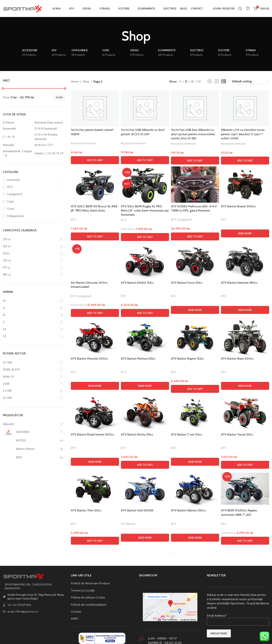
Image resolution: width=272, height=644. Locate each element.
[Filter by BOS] (30, 458)
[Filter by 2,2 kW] (30, 391)
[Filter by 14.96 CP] (30, 377)
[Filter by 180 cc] (30, 275)
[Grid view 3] (217, 81)
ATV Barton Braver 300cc (238, 206)
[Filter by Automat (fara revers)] (49, 123)
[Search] (240, 8)
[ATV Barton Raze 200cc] (245, 584)
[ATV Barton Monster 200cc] (95, 584)
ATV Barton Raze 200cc (237, 606)
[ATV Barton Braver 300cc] (245, 185)
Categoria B (15, 194)
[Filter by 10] (30, 301)
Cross (11, 209)
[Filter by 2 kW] (30, 384)
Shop (86, 81)
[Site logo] (23, 8)
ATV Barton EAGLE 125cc (137, 283)
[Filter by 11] (30, 308)
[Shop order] (250, 81)
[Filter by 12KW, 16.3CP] (30, 370)
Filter (59, 97)
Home (75, 81)
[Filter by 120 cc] (30, 239)
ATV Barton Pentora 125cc (138, 606)
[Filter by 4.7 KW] (30, 398)
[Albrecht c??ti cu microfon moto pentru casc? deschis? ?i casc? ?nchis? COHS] (245, 108)
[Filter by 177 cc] (30, 268)
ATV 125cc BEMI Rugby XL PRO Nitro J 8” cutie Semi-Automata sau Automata (145, 211)
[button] (95, 160)
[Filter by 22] (30, 329)
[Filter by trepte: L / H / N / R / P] (49, 153)
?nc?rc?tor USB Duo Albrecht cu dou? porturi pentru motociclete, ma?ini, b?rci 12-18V (193, 134)
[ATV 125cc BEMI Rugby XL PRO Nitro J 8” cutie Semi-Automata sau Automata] (145, 185)
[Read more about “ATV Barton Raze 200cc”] (245, 633)
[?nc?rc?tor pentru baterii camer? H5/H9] (95, 108)
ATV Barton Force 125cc (187, 283)
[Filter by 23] (30, 336)
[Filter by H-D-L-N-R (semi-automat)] (49, 137)
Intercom (90, 143)
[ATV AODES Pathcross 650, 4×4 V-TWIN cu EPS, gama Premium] (195, 185)
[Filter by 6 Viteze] (18, 123)
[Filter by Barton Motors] (30, 449)
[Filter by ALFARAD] (30, 432)
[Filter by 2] (30, 322)
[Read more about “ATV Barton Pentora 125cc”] (145, 633)
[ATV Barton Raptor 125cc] (195, 584)
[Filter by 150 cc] (30, 260)
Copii (10, 201)
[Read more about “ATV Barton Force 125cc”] (195, 310)
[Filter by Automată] (18, 129)
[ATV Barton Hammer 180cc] (245, 261)
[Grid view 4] (224, 81)
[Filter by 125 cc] (30, 246)
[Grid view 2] (210, 81)
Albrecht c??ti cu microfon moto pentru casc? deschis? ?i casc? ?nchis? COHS (243, 134)
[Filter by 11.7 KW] (30, 363)
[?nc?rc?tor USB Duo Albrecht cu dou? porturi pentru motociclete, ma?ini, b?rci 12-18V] (195, 108)
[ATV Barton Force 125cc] (195, 261)
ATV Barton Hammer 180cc (239, 283)
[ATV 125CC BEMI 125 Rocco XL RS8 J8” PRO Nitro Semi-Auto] (95, 185)
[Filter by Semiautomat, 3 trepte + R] (18, 153)
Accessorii (13, 180)
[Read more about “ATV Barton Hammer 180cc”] (245, 310)
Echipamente (15, 216)
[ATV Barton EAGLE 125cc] (145, 261)
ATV (10, 187)
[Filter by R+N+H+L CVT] (49, 145)
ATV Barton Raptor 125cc (187, 606)
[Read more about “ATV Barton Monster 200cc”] (95, 633)
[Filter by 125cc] (30, 253)
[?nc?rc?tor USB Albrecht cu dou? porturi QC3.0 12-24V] (145, 108)
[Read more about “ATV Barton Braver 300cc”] (245, 233)
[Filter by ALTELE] (30, 441)
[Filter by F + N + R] (18, 137)
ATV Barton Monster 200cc (89, 606)
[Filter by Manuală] (18, 145)
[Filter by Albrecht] (30, 424)
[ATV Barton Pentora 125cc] (145, 584)
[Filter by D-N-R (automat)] (49, 129)
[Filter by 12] (30, 315)
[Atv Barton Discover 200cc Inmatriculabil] (95, 385)
